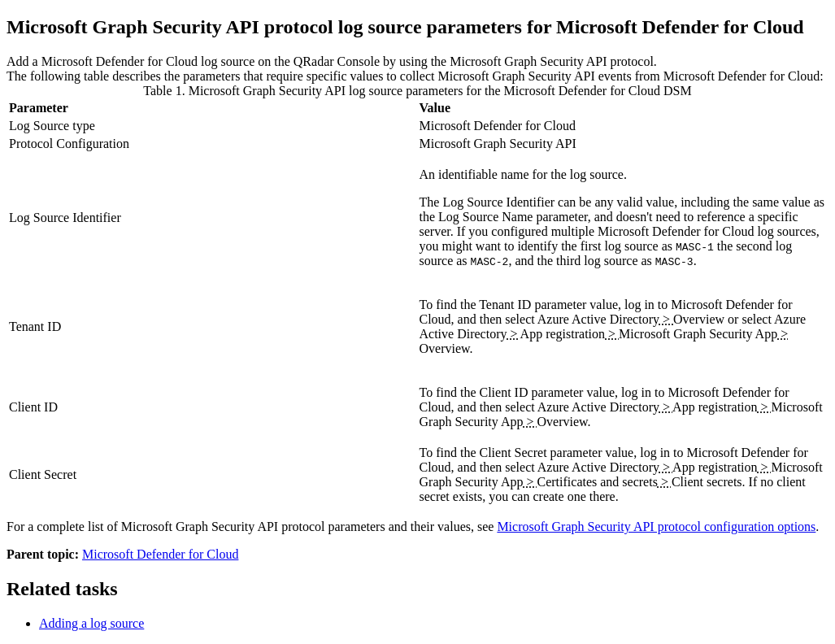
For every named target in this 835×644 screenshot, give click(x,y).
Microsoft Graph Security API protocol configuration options (656, 527)
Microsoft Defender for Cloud (160, 554)
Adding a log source (91, 623)
